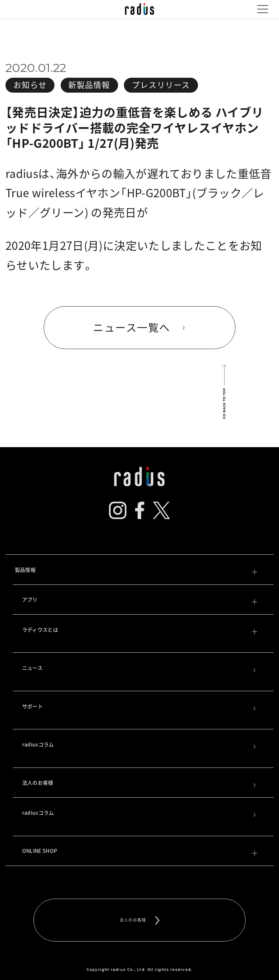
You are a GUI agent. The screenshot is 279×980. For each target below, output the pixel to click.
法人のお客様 (140, 783)
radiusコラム (140, 745)
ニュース (140, 668)
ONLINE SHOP (140, 851)
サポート (140, 707)
